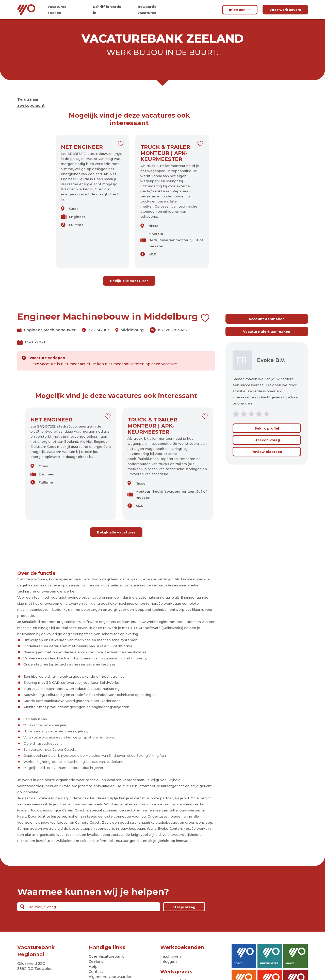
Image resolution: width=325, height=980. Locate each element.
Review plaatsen (267, 452)
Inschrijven (171, 956)
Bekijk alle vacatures (129, 281)
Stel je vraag (184, 907)
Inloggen (240, 10)
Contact (96, 972)
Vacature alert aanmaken (267, 331)
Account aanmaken (267, 319)
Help (93, 967)
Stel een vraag (267, 440)
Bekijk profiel (267, 428)
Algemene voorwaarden (111, 977)
